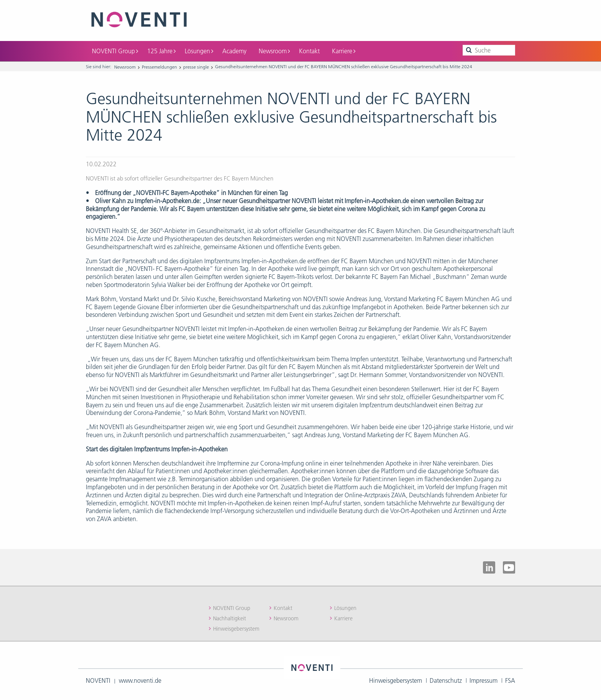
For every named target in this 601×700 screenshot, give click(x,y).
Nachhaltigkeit (230, 618)
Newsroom (274, 51)
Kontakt (309, 51)
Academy (234, 51)
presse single (196, 67)
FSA (510, 680)
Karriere (344, 51)
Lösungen (199, 51)
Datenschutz (446, 680)
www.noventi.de (140, 680)
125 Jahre (161, 51)
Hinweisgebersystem (236, 629)
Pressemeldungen (159, 67)
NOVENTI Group (115, 51)
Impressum (484, 680)
